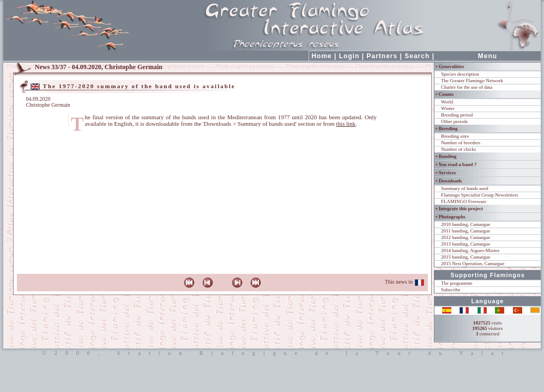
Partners (382, 56)
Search (417, 56)
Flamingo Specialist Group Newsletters (480, 195)
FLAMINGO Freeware (464, 201)
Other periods (454, 121)
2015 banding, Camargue (466, 257)
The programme (457, 283)
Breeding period (457, 115)
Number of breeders (461, 143)
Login (349, 56)
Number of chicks (458, 149)
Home (321, 56)
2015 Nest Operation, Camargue (473, 264)
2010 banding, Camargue (466, 224)
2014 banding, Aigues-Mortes (470, 250)
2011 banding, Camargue (466, 231)
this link (346, 124)
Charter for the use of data (467, 87)
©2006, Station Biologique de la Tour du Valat (272, 353)
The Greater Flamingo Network (472, 81)
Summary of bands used (465, 188)
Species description (460, 74)
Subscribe (451, 290)
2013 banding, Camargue (466, 244)
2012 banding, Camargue (466, 237)
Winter (448, 108)
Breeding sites (455, 136)
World (447, 102)
